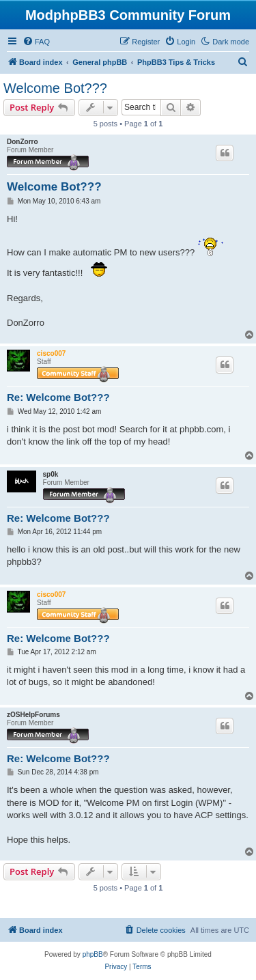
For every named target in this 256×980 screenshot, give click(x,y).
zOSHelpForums (33, 715)
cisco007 (51, 353)
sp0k (51, 474)
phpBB (93, 954)
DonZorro (23, 142)
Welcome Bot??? (55, 88)
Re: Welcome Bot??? (58, 397)
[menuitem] (36, 42)
